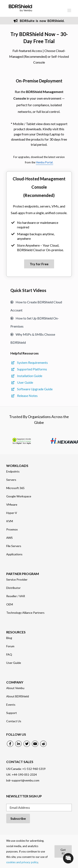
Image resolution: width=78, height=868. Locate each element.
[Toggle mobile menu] (70, 10)
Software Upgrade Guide (32, 389)
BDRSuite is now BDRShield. (39, 21)
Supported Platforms (29, 369)
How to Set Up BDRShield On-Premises (35, 322)
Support (12, 713)
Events (11, 705)
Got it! (63, 851)
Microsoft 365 (15, 488)
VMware (12, 505)
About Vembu (15, 688)
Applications (14, 554)
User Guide (22, 382)
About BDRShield (18, 696)
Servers (11, 480)
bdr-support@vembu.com (23, 780)
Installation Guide (27, 376)
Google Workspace (19, 496)
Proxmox (12, 529)
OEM (10, 604)
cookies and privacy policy (22, 862)
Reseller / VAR (16, 596)
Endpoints (13, 471)
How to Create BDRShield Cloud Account (36, 306)
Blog (9, 638)
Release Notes (25, 396)
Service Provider (17, 580)
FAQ (9, 655)
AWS (9, 538)
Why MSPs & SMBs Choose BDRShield (33, 338)
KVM (10, 521)
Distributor (13, 588)
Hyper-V (12, 513)
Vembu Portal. (45, 162)
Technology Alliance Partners (25, 613)
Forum (10, 646)
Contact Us (14, 721)
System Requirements (30, 362)
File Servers (14, 546)
